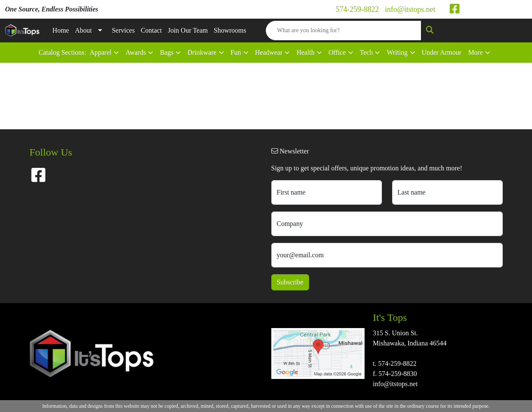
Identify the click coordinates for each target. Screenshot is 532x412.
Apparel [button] (100, 52)
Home (61, 30)
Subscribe (290, 282)
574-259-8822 (357, 9)
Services (123, 30)
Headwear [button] (269, 52)
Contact (151, 30)
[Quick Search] (343, 31)
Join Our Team (188, 30)
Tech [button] (366, 52)
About (84, 30)
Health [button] (305, 52)
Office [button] (337, 52)
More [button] (475, 52)
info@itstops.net (410, 9)
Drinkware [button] (202, 52)
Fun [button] (236, 52)
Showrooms (230, 30)
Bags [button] (167, 52)
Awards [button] (136, 52)
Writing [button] (397, 52)
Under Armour (442, 52)
